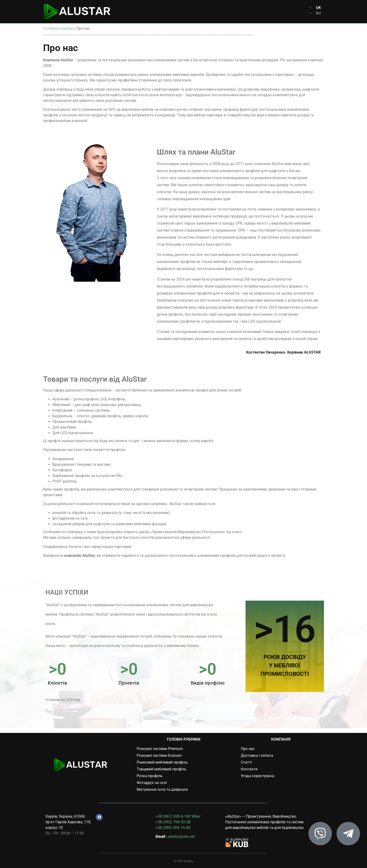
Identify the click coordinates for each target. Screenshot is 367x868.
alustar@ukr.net (181, 837)
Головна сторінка (58, 28)
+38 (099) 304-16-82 (173, 828)
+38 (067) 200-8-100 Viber (178, 816)
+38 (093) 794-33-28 (173, 822)
